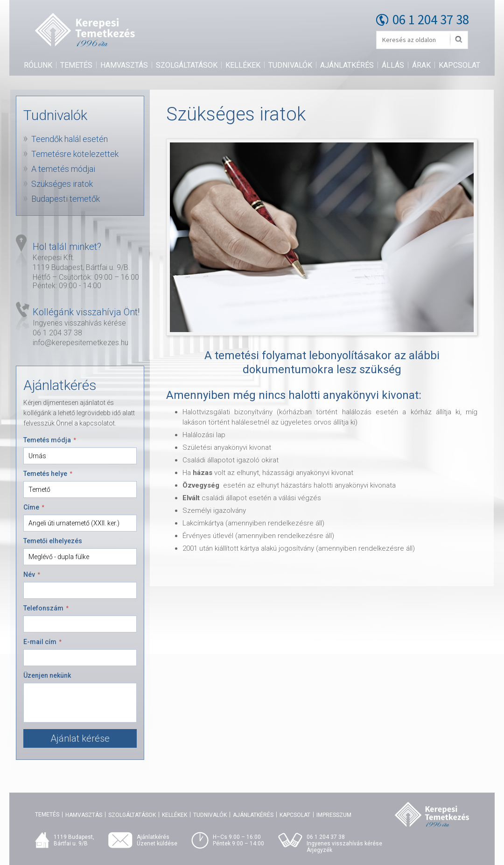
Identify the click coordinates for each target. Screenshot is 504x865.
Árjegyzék (319, 850)
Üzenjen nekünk (47, 675)
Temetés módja (50, 440)
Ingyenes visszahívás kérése (79, 323)
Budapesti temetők (66, 199)
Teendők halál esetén (70, 139)
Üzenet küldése (157, 844)
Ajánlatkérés (347, 65)
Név (32, 574)
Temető (39, 489)
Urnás (37, 456)
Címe (34, 507)
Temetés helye (48, 474)
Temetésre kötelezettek (75, 154)
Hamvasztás (124, 65)
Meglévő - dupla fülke (59, 557)
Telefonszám (46, 608)
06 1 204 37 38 (431, 19)
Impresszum (334, 815)
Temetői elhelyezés (53, 541)
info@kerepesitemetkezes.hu (80, 343)
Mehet (459, 40)
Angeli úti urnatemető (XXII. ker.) (74, 523)
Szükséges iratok (62, 184)
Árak (421, 65)
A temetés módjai (63, 169)
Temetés (76, 65)
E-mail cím (42, 642)
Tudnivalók (290, 65)
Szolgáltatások (187, 65)
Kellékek (243, 65)
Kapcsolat (459, 65)
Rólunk (38, 65)
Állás (393, 65)
